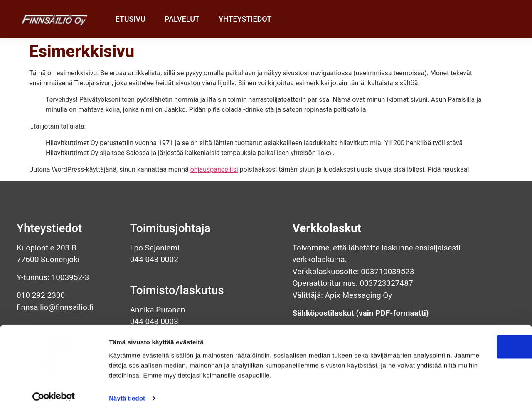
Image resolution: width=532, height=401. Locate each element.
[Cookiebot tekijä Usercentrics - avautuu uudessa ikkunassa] (54, 385)
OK (463, 323)
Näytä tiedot (127, 385)
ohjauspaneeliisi (214, 170)
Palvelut (182, 19)
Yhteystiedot (245, 19)
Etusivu (130, 19)
